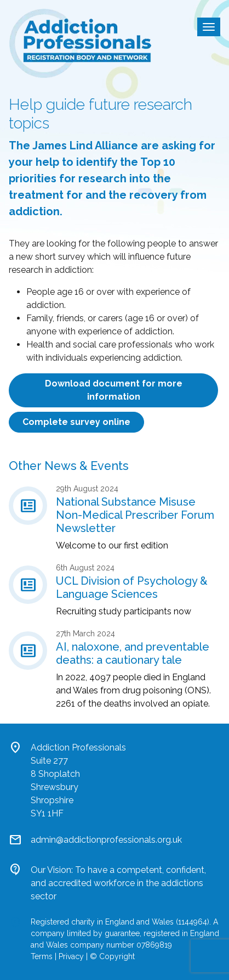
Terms (42, 956)
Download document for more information (114, 390)
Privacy (71, 956)
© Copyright (112, 956)
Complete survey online (76, 422)
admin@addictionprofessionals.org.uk (106, 840)
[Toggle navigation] (209, 27)
